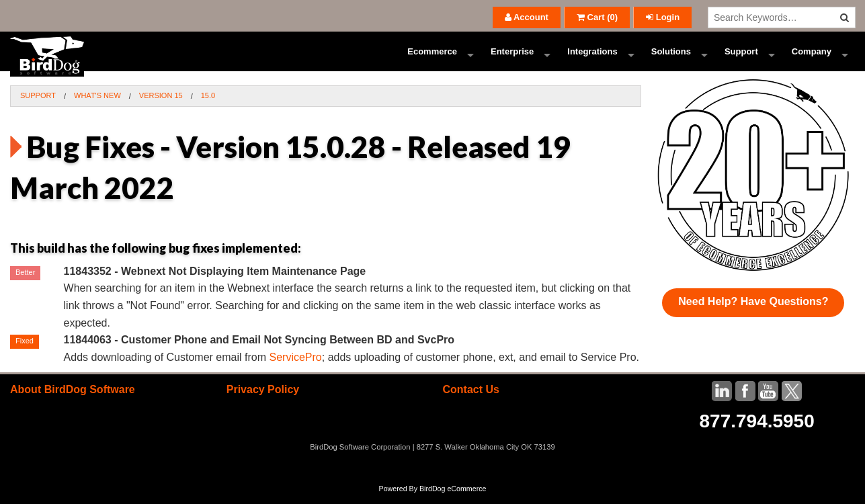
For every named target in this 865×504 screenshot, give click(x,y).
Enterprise (512, 57)
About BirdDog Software (73, 400)
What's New (97, 106)
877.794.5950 (756, 432)
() (597, 17)
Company (812, 57)
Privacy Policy (263, 400)
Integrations (592, 57)
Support (741, 57)
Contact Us (470, 400)
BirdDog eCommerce (453, 499)
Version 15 (161, 106)
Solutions (671, 57)
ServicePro (295, 367)
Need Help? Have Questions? (753, 311)
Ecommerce (432, 57)
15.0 (208, 106)
